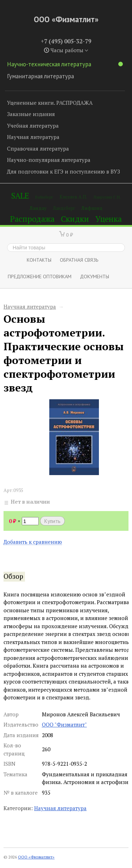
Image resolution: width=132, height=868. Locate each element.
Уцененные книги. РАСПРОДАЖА (50, 103)
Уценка (109, 219)
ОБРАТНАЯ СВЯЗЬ (79, 260)
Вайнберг (44, 197)
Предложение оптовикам (40, 276)
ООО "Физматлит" (64, 724)
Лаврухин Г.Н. (107, 197)
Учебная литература (33, 126)
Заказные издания (31, 114)
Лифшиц (92, 208)
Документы (95, 276)
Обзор (13, 576)
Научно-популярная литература (49, 160)
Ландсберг (64, 208)
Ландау (38, 208)
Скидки (75, 219)
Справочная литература (38, 148)
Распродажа (32, 219)
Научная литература (33, 137)
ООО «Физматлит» (66, 19)
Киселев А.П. (73, 197)
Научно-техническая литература (65, 64)
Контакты (39, 260)
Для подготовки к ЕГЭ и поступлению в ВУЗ (64, 171)
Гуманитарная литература (40, 76)
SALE (20, 196)
